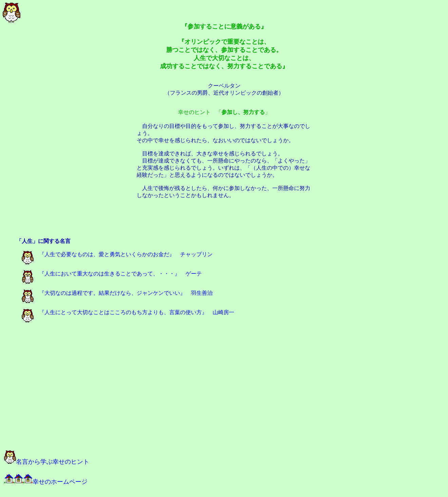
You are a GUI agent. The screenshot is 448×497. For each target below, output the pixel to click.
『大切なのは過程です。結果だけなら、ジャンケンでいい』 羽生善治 (117, 293)
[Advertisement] (224, 222)
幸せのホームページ (46, 482)
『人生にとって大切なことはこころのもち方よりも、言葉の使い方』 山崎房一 (128, 312)
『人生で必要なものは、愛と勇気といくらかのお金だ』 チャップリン (117, 254)
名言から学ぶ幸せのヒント (47, 462)
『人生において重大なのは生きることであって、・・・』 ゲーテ (112, 274)
